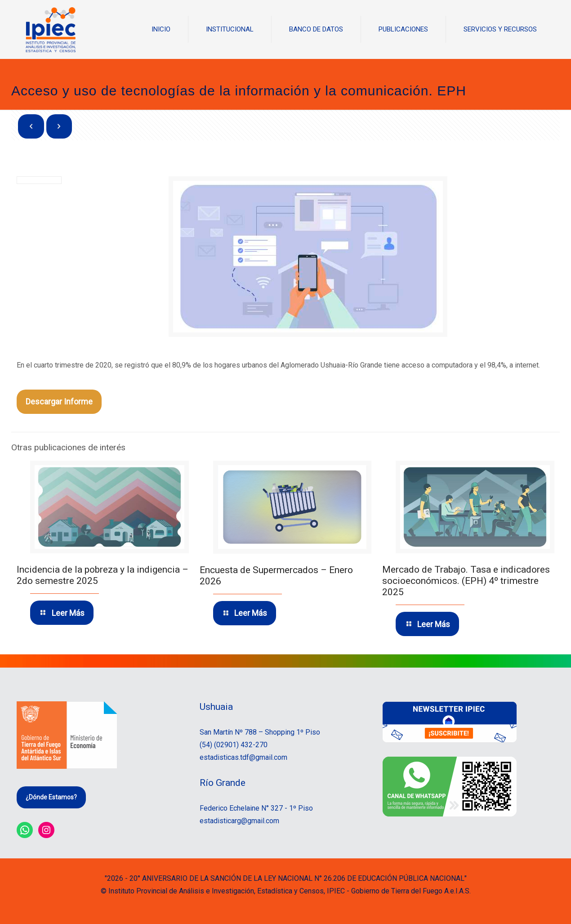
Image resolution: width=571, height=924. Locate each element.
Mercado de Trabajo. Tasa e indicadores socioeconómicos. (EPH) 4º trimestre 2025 (466, 581)
